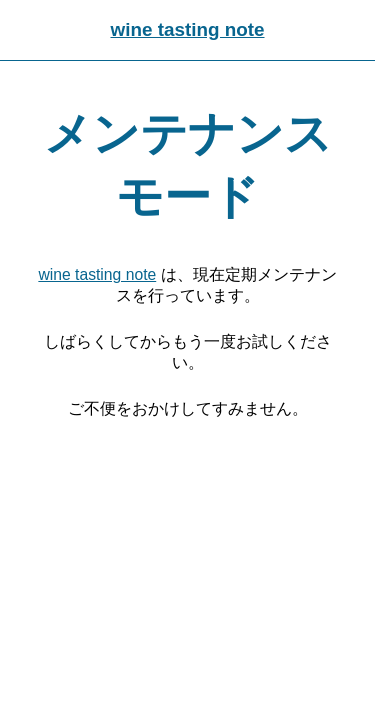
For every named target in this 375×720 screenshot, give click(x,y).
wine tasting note (187, 29)
